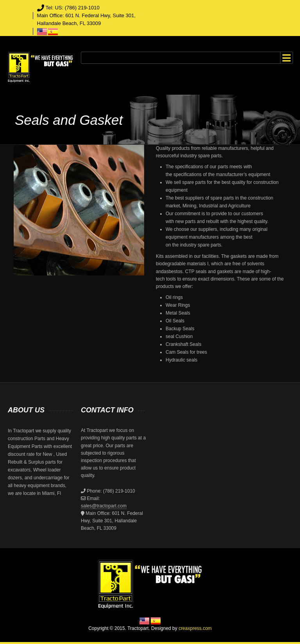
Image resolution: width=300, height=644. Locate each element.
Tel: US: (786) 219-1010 (73, 8)
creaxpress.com (195, 628)
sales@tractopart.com (104, 506)
